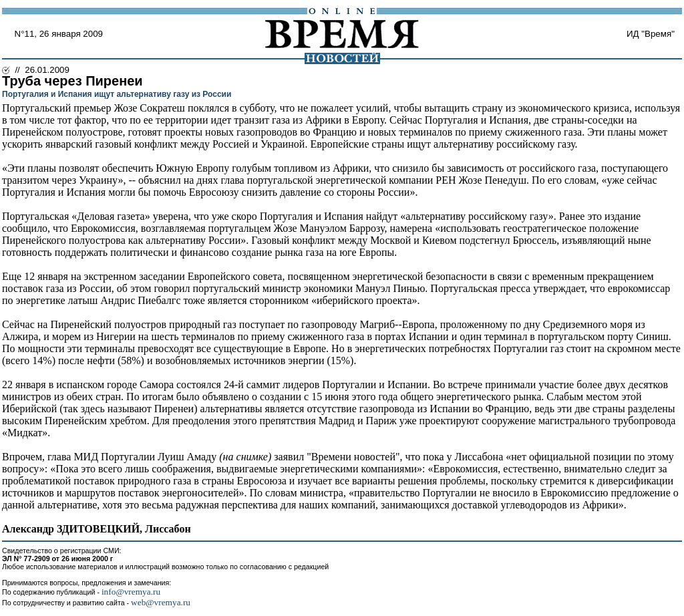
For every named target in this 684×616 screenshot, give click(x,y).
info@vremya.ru (131, 592)
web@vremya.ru (161, 602)
